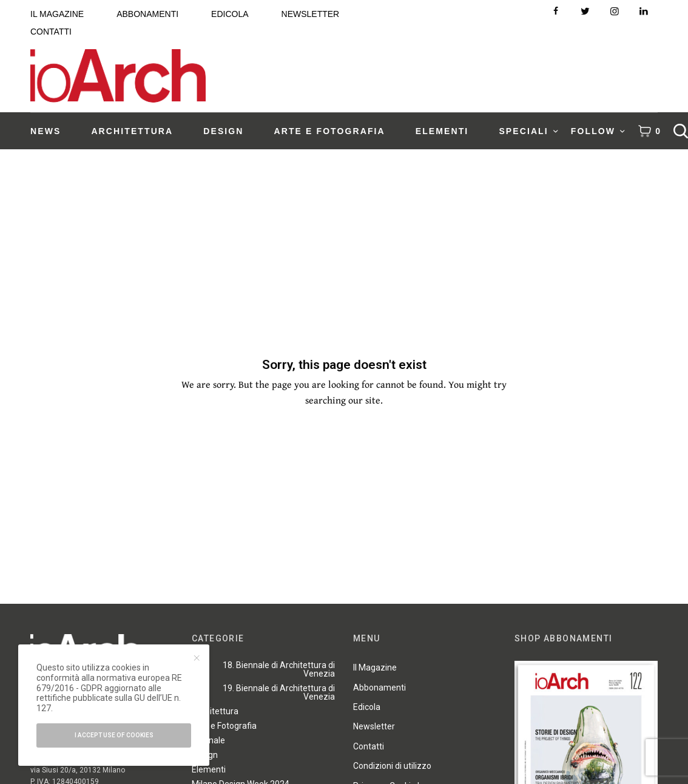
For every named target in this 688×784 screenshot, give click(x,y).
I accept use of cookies (114, 735)
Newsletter (374, 726)
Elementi (209, 769)
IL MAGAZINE (57, 14)
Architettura (215, 711)
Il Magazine (375, 667)
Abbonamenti (379, 688)
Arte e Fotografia (224, 726)
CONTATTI (51, 32)
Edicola (367, 707)
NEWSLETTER (311, 14)
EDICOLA (230, 14)
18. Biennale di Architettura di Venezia (279, 669)
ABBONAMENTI (147, 14)
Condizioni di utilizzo (392, 766)
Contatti (369, 746)
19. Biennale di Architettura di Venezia (279, 692)
